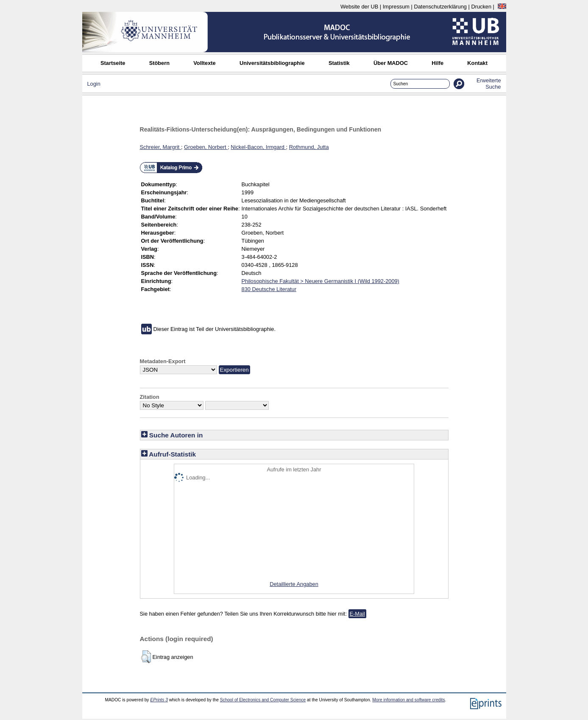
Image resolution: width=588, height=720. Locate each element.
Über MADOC (391, 63)
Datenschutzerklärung (440, 7)
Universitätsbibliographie (272, 63)
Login (94, 84)
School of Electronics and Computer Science (263, 700)
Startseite (113, 63)
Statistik (339, 63)
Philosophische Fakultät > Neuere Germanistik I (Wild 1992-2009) (320, 281)
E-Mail (357, 614)
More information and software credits (408, 700)
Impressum (396, 7)
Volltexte (204, 63)
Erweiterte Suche (489, 84)
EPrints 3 (159, 700)
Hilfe (438, 63)
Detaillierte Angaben (294, 584)
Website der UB (359, 7)
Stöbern (159, 63)
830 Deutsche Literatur (269, 289)
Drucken (481, 7)
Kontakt (477, 63)
